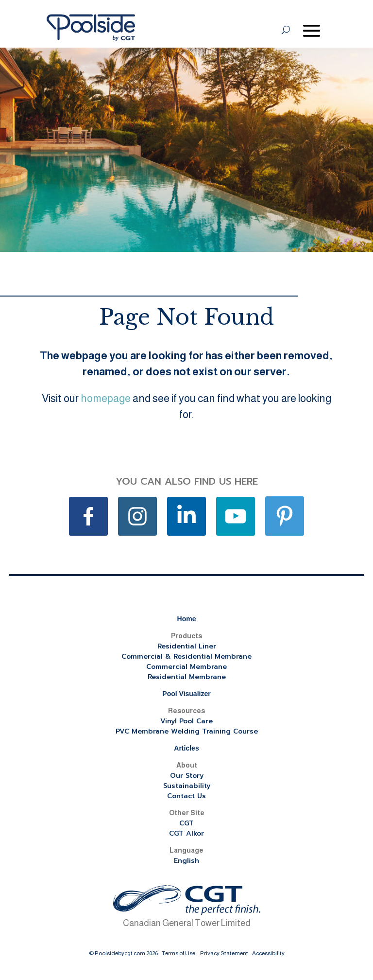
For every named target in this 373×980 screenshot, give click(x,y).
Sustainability (187, 786)
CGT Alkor (186, 833)
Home (187, 619)
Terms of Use (178, 953)
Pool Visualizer (186, 694)
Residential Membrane (187, 677)
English (186, 861)
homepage (106, 398)
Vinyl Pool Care (186, 721)
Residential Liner (187, 646)
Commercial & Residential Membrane (186, 656)
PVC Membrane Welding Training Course (187, 731)
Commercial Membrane (186, 667)
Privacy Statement (224, 953)
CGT (186, 823)
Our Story (187, 776)
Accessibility (268, 953)
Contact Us (186, 796)
